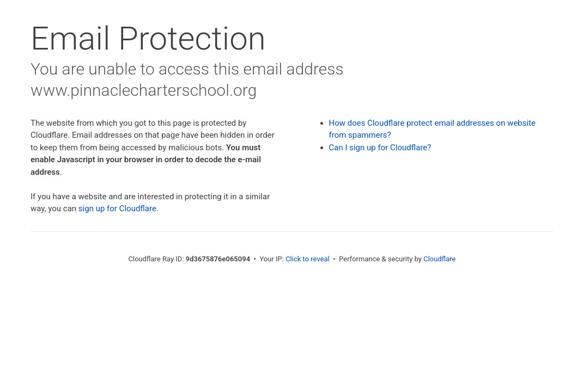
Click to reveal (308, 259)
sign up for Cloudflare (117, 209)
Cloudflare (439, 259)
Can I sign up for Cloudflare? (380, 148)
